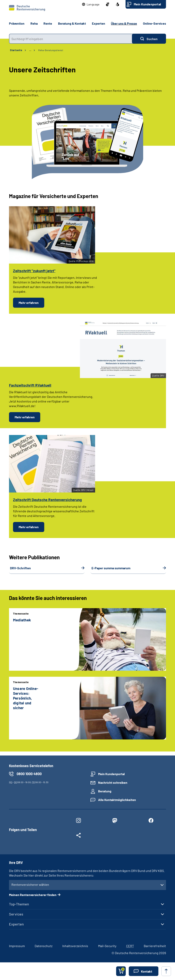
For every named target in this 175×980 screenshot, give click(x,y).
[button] (91, 4)
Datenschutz (44, 946)
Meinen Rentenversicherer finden (33, 895)
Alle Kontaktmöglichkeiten (117, 800)
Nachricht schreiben (113, 782)
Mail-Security (107, 946)
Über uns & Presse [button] (124, 23)
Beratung (105, 791)
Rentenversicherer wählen (30, 884)
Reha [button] (34, 23)
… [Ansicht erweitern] (30, 50)
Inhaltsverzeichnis (75, 946)
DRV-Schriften (20, 568)
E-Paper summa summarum (111, 568)
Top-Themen (19, 904)
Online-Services (154, 23)
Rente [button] (48, 23)
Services (16, 914)
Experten (16, 924)
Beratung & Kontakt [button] (72, 23)
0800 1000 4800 (29, 774)
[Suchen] (149, 39)
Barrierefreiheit (155, 946)
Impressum (17, 946)
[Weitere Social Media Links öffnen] (78, 836)
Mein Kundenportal (147, 4)
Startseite (16, 50)
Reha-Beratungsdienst (51, 50)
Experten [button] (99, 23)
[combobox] (70, 39)
